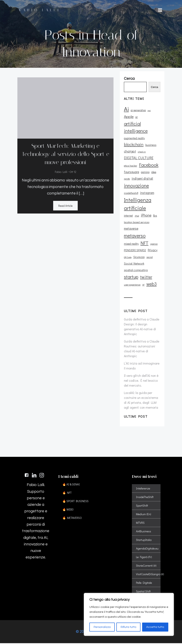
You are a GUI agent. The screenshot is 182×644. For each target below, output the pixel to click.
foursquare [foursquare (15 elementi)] (131, 172)
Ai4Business (144, 532)
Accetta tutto (155, 627)
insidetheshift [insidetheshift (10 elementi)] (131, 194)
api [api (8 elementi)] (149, 111)
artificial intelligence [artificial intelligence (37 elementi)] (136, 128)
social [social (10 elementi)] (149, 257)
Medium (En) (144, 515)
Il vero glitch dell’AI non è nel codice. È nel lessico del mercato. (141, 381)
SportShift (142, 506)
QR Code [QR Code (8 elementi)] (128, 258)
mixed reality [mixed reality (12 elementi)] (131, 244)
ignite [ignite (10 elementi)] (127, 179)
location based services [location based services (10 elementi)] (136, 223)
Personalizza (102, 627)
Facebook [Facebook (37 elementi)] (149, 165)
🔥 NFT (67, 493)
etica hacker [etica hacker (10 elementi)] (130, 166)
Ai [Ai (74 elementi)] (126, 110)
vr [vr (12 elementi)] (143, 285)
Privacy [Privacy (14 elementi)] (152, 251)
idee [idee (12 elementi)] (154, 173)
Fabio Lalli (61, 172)
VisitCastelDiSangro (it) (146, 575)
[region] (129, 614)
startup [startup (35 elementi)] (131, 277)
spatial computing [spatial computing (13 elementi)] (136, 271)
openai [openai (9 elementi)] (154, 244)
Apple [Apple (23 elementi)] (129, 117)
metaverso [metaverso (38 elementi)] (135, 236)
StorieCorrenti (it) (146, 566)
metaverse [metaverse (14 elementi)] (131, 229)
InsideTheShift (145, 498)
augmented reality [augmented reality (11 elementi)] (134, 139)
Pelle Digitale (144, 583)
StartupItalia (144, 541)
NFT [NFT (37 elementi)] (144, 244)
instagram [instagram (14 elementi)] (147, 193)
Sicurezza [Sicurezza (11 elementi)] (139, 257)
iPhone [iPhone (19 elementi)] (146, 216)
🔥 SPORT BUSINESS (73, 502)
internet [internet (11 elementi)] (128, 216)
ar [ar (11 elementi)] (136, 118)
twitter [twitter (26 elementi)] (146, 277)
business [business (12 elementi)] (151, 145)
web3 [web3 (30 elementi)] (151, 284)
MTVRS (140, 523)
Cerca (155, 87)
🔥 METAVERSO (72, 519)
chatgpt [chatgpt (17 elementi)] (130, 152)
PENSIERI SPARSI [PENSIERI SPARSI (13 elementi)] (135, 251)
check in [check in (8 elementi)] (142, 152)
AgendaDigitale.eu (146, 549)
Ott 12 (73, 172)
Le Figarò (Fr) (144, 558)
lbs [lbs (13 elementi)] (155, 216)
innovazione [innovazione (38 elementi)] (136, 186)
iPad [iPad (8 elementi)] (137, 216)
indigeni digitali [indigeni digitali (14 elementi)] (142, 179)
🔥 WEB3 (68, 510)
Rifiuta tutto (128, 627)
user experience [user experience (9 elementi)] (132, 285)
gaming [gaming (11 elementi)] (145, 173)
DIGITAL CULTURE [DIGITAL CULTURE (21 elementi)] (138, 158)
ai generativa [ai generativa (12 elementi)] (138, 111)
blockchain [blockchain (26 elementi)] (134, 145)
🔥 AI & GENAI (71, 485)
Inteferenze (143, 489)
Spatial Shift (143, 592)
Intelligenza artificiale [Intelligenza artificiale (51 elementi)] (137, 204)
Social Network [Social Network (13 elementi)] (134, 264)
